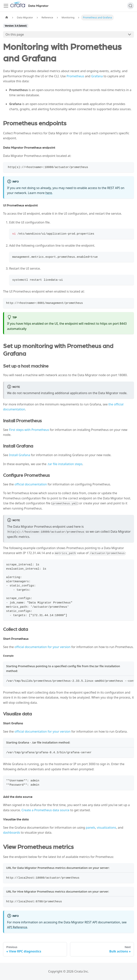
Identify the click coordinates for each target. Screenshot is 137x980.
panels (91, 828)
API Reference (17, 927)
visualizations (106, 828)
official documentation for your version (43, 647)
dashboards (12, 832)
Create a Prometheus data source (45, 810)
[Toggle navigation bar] (6, 6)
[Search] (130, 6)
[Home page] (7, 18)
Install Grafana (20, 455)
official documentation (31, 484)
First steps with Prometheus (29, 430)
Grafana (97, 76)
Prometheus (75, 76)
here (49, 193)
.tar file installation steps (65, 464)
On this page (15, 34)
